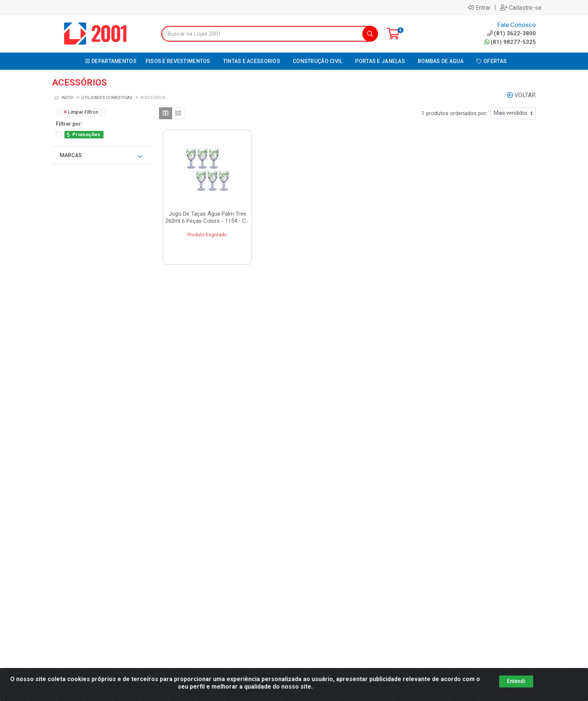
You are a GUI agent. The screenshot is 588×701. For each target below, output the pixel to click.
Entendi (516, 681)
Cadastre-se (521, 8)
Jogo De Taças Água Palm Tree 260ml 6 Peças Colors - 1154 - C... (207, 217)
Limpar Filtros (81, 112)
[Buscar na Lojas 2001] (262, 34)
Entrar (479, 8)
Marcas (101, 156)
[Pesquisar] (370, 34)
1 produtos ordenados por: (454, 113)
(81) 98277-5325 (510, 42)
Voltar (521, 95)
